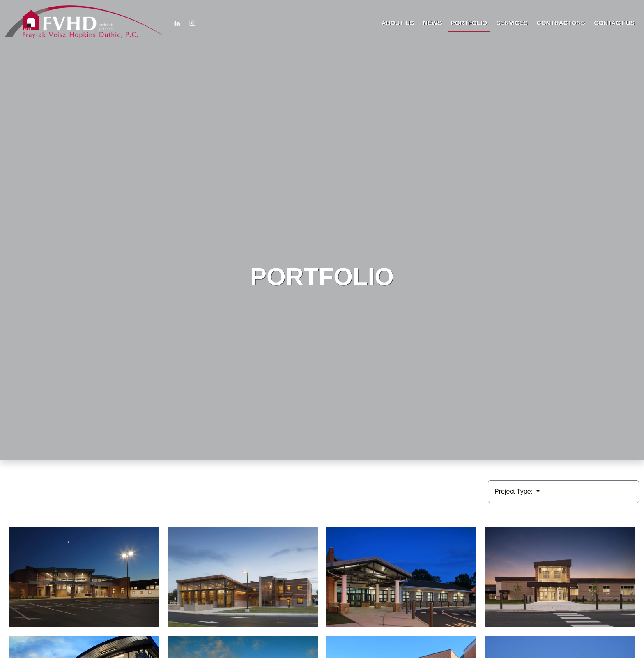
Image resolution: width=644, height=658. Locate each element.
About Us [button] (398, 23)
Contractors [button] (561, 23)
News (432, 23)
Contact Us (614, 23)
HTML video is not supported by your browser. (322, 230)
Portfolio (469, 23)
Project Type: (515, 491)
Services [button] (512, 23)
